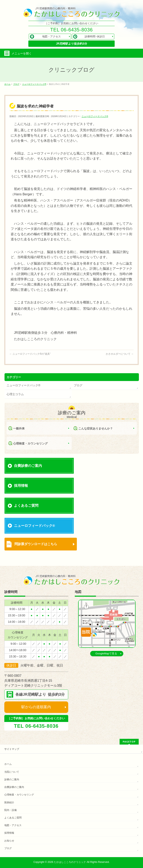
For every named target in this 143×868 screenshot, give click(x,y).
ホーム (8, 764)
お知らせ (9, 841)
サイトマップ (12, 749)
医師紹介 (9, 802)
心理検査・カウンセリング (30, 443)
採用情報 (21, 486)
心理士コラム (15, 394)
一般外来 (19, 428)
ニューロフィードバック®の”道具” (30, 354)
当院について (12, 772)
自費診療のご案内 (28, 466)
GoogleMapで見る (106, 653)
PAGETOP (129, 742)
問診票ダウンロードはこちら (36, 544)
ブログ (78, 385)
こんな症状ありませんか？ (96, 428)
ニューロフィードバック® (95, 116)
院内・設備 (10, 810)
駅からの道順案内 (36, 707)
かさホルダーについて (120, 354)
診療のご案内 (12, 779)
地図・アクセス (13, 825)
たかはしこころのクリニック (70, 862)
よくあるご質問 (26, 506)
